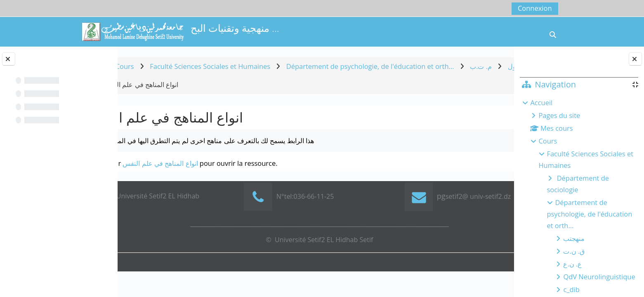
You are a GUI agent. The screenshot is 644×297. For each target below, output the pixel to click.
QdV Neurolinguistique (599, 277)
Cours (548, 141)
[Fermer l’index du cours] (9, 59)
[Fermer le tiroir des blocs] (635, 59)
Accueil (541, 103)
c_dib (571, 289)
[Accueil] (132, 31)
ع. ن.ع (572, 264)
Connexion (535, 8)
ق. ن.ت (574, 251)
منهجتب (574, 238)
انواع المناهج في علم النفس (200, 163)
